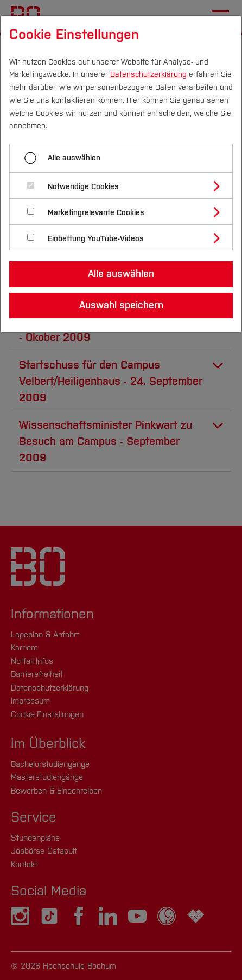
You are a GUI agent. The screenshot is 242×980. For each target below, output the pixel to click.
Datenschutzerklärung (148, 75)
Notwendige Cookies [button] (83, 187)
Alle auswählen (74, 158)
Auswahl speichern (121, 305)
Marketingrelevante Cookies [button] (96, 213)
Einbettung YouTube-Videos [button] (96, 239)
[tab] (126, 185)
